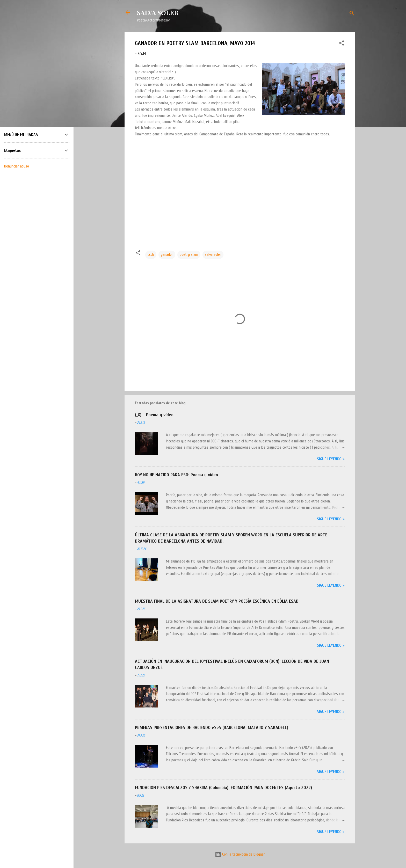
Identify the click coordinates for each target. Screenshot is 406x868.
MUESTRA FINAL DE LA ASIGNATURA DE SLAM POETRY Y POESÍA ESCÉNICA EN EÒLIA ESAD (217, 601)
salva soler (213, 255)
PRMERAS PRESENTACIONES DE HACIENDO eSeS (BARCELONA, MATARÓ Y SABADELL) (212, 728)
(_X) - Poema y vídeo (154, 415)
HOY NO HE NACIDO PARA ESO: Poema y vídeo (176, 475)
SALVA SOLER (158, 12)
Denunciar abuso (17, 166)
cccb (151, 255)
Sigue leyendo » (331, 459)
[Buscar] (352, 14)
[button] (342, 44)
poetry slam (189, 255)
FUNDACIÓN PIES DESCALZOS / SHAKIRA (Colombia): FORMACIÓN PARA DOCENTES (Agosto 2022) (223, 788)
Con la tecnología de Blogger (240, 854)
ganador (167, 255)
